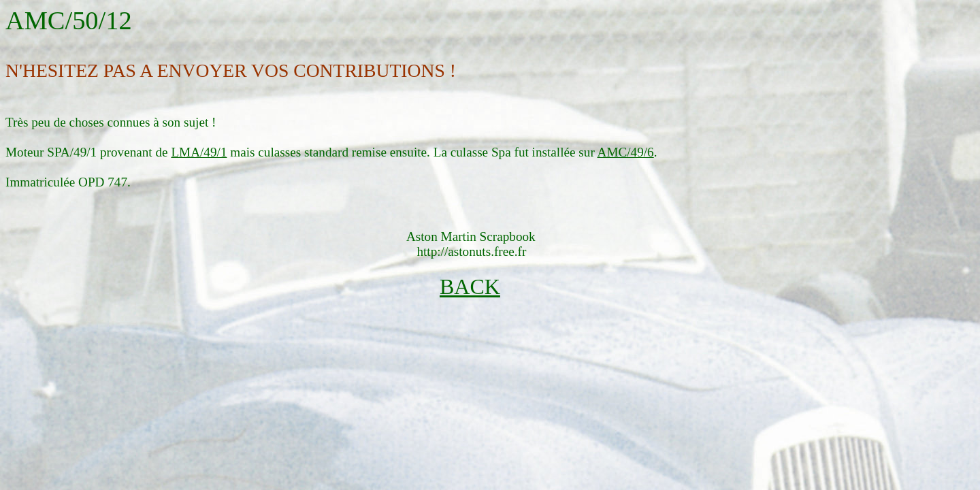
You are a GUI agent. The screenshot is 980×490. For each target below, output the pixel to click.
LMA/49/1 (199, 152)
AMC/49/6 (626, 152)
